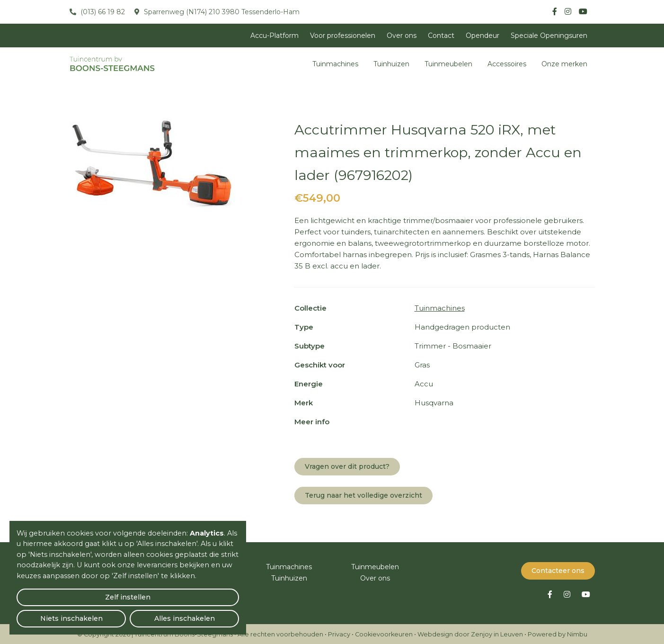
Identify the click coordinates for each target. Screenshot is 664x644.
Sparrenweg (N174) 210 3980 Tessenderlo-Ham (221, 12)
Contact (441, 36)
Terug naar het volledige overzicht (363, 495)
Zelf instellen (53, 614)
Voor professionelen (343, 36)
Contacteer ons (558, 570)
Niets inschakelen (128, 613)
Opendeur (483, 36)
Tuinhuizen (391, 64)
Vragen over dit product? (347, 466)
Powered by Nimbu (558, 633)
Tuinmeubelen (448, 64)
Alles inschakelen (203, 613)
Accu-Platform (274, 36)
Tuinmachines (335, 64)
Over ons (402, 36)
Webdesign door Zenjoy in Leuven (470, 633)
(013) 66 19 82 (102, 12)
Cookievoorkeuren (384, 633)
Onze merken (564, 64)
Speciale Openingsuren (549, 36)
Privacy (339, 633)
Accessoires (507, 64)
